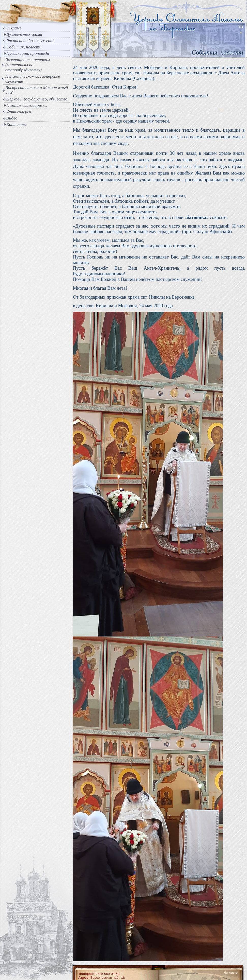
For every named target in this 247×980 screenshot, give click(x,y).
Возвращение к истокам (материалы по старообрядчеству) (28, 65)
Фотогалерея (19, 112)
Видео (12, 118)
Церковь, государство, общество (37, 99)
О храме (14, 28)
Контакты (17, 124)
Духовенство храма (24, 34)
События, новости (24, 47)
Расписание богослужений (30, 41)
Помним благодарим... (27, 105)
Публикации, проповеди (28, 53)
